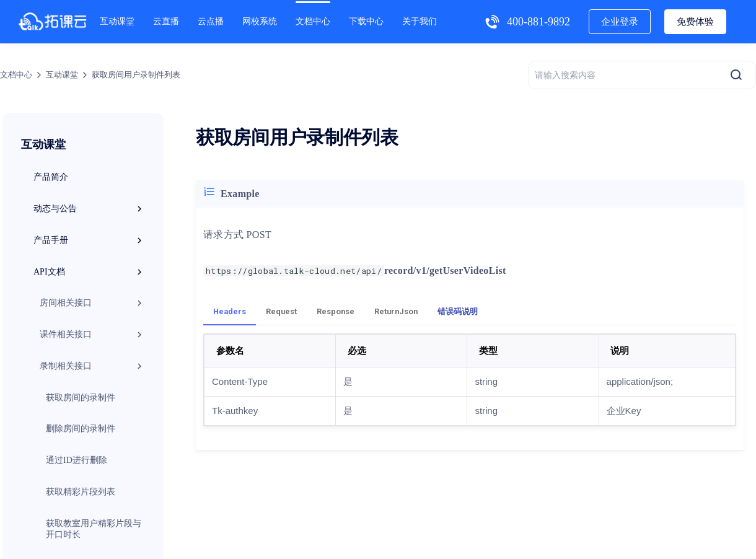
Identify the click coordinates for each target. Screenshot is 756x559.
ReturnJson (396, 311)
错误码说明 (458, 311)
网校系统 (260, 21)
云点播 (211, 21)
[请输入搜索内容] (642, 75)
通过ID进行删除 (77, 460)
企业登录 (620, 22)
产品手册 (89, 240)
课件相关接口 (92, 335)
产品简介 (51, 177)
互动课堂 (117, 21)
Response (336, 311)
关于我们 (420, 21)
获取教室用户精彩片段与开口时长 (94, 529)
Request (281, 311)
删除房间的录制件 (81, 429)
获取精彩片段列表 (81, 492)
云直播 (166, 21)
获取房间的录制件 (81, 398)
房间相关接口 (92, 303)
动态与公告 (89, 209)
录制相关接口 (92, 366)
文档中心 (313, 21)
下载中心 (366, 21)
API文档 (89, 272)
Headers (230, 311)
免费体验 (695, 22)
